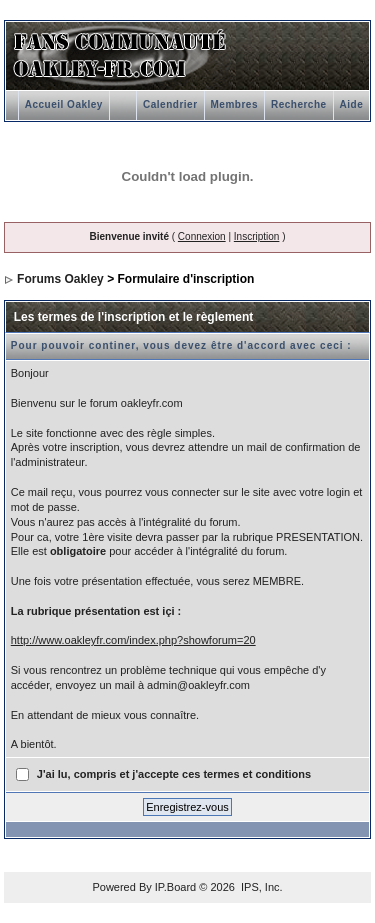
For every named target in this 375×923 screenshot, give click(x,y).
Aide (352, 104)
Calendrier (170, 104)
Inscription (257, 236)
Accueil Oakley (64, 104)
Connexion (202, 236)
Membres (234, 104)
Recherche (299, 104)
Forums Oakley (60, 279)
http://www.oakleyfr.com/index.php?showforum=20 (133, 640)
